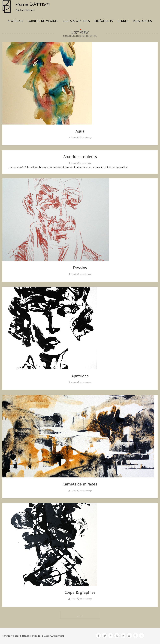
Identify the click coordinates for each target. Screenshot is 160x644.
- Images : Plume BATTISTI (53, 636)
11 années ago (85, 138)
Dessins (80, 268)
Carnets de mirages (43, 21)
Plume (72, 138)
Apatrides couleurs (80, 157)
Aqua (80, 131)
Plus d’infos (142, 21)
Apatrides (15, 21)
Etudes (123, 21)
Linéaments (104, 21)
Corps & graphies (76, 21)
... (80, 615)
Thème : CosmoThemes (30, 636)
